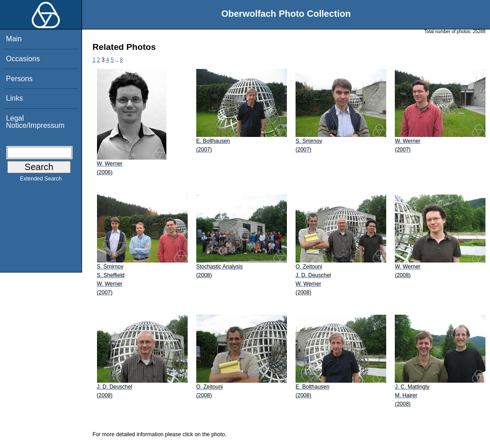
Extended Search (41, 180)
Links (14, 98)
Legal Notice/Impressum (35, 122)
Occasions (23, 59)
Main (14, 39)
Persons (19, 79)
